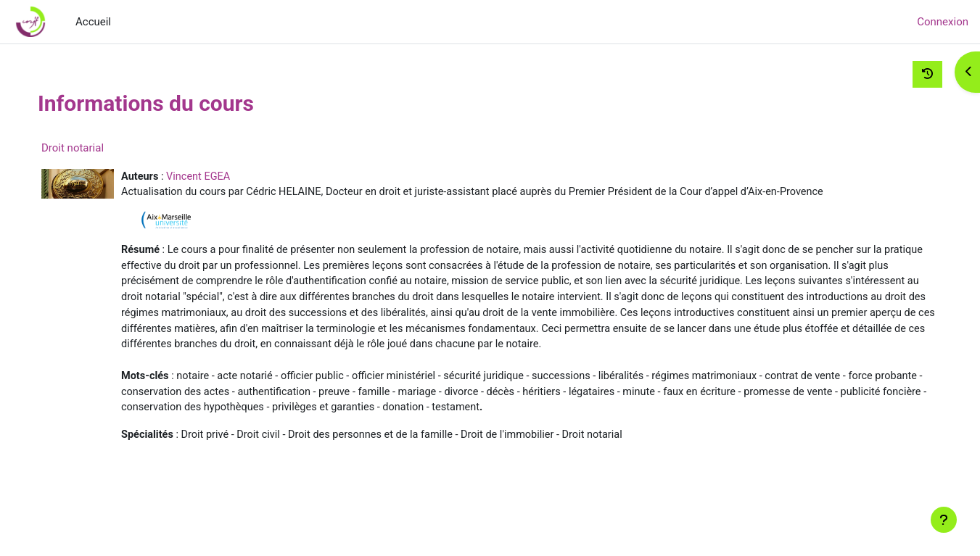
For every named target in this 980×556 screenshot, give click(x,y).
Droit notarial (103, 148)
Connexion (943, 22)
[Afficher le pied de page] (944, 520)
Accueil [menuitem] (93, 22)
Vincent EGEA (232, 177)
